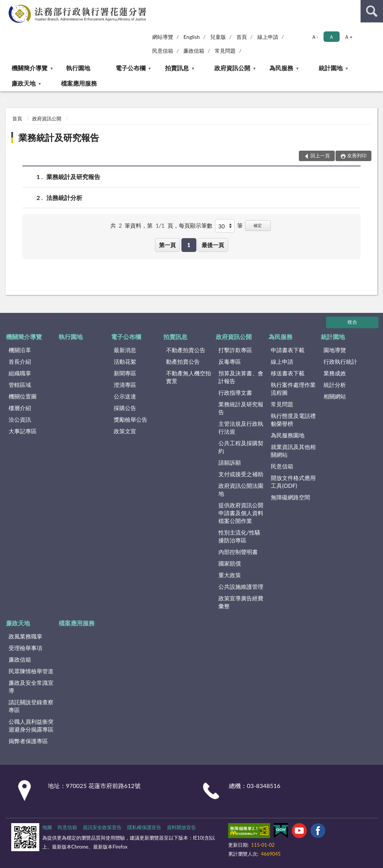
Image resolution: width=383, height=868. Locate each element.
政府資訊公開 (232, 68)
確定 (258, 225)
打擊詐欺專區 (235, 350)
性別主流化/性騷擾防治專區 (239, 536)
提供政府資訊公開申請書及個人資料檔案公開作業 (241, 513)
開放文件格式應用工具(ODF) (293, 482)
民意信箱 (163, 51)
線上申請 (268, 37)
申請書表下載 (288, 350)
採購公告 (125, 408)
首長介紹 (20, 361)
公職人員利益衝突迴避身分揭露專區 (31, 725)
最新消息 (125, 350)
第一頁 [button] (167, 245)
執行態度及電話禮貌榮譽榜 (293, 420)
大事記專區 (23, 431)
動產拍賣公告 (183, 361)
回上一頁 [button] (320, 156)
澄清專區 (125, 385)
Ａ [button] (331, 37)
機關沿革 (20, 350)
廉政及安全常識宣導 (31, 687)
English (191, 37)
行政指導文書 (235, 393)
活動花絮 (125, 361)
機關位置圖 (23, 396)
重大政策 (230, 575)
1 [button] (189, 245)
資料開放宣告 (181, 827)
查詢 (372, 11)
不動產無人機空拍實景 (189, 377)
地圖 (47, 827)
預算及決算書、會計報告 (241, 377)
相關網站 (335, 396)
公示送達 (125, 396)
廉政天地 (24, 83)
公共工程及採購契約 (241, 447)
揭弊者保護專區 (28, 741)
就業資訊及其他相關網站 (293, 451)
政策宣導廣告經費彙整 (241, 602)
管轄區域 (20, 385)
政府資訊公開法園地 (241, 490)
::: (6, 6)
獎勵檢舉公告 (131, 419)
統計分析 (335, 385)
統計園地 (331, 68)
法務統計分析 (64, 198)
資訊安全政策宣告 (102, 827)
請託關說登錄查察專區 (31, 706)
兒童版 (218, 37)
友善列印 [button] (357, 156)
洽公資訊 (20, 419)
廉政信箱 (194, 51)
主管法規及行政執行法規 (241, 427)
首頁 (242, 37)
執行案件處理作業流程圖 (293, 389)
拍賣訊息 (177, 68)
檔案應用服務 (79, 83)
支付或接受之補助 (241, 474)
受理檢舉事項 (25, 648)
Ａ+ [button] (348, 37)
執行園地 (78, 68)
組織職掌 (20, 373)
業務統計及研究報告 (59, 137)
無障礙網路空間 (290, 497)
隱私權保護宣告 (144, 827)
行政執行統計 (340, 361)
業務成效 (335, 373)
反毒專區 (230, 361)
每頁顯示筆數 (196, 225)
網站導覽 (163, 37)
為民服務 (281, 68)
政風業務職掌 (25, 636)
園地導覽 (335, 350)
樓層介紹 (20, 408)
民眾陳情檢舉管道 (31, 671)
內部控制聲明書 (238, 552)
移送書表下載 (288, 373)
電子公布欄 (131, 68)
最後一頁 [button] (213, 245)
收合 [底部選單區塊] (352, 322)
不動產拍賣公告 (186, 350)
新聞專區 (125, 373)
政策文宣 (125, 431)
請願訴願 (230, 462)
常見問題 (225, 51)
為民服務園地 (288, 435)
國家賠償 (230, 563)
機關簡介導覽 (30, 68)
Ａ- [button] (315, 37)
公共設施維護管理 (241, 587)
